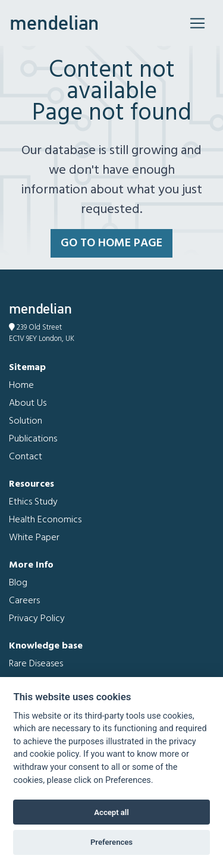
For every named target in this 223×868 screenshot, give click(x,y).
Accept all (111, 812)
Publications (33, 439)
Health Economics (45, 520)
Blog (18, 583)
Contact (26, 457)
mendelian (54, 23)
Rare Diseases (36, 664)
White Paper (34, 538)
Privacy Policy (37, 619)
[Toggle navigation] (197, 23)
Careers (24, 601)
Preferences (111, 842)
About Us (28, 403)
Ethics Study (33, 502)
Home (21, 386)
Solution (26, 421)
